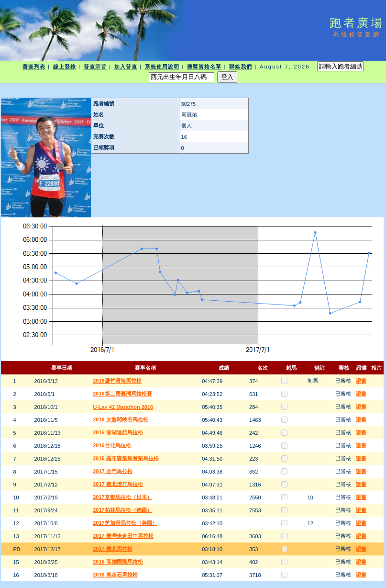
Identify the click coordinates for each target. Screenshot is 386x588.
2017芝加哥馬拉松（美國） (125, 523)
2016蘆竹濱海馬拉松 (117, 381)
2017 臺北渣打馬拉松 (118, 484)
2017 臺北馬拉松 (113, 549)
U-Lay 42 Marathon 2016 (123, 407)
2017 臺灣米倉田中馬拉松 (123, 536)
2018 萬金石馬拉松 (115, 575)
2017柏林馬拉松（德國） (122, 510)
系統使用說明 (162, 67)
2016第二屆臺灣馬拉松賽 (122, 394)
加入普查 (126, 67)
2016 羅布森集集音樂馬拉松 (126, 458)
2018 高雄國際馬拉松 (118, 562)
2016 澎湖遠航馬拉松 (118, 432)
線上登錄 (65, 67)
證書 (361, 381)
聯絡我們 (241, 67)
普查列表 (34, 67)
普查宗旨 (95, 67)
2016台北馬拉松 (112, 445)
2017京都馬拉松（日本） (122, 497)
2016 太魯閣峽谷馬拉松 (121, 419)
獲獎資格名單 (204, 67)
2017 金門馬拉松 (113, 471)
